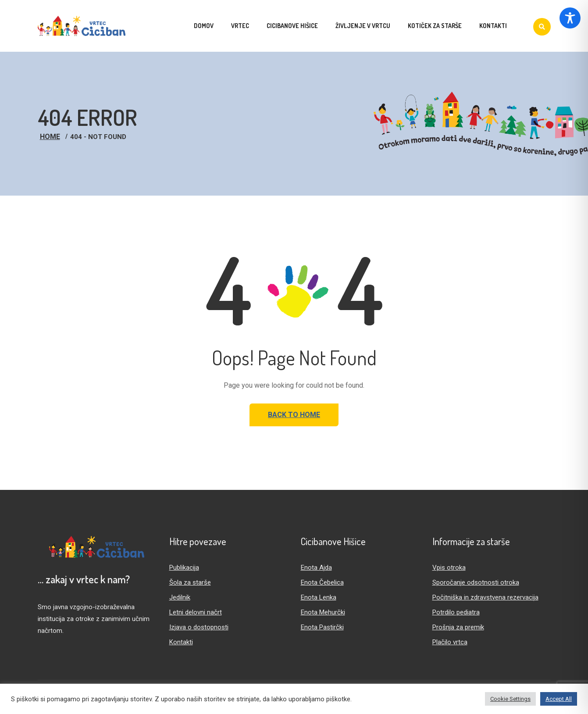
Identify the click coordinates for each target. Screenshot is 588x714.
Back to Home (294, 415)
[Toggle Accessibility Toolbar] (570, 18)
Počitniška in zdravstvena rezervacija (485, 597)
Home (50, 137)
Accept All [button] (559, 699)
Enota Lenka (319, 597)
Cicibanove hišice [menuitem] (292, 26)
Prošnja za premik (458, 627)
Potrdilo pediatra (456, 612)
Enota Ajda (316, 568)
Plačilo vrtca (450, 642)
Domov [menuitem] (204, 26)
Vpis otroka (449, 568)
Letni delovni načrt (196, 612)
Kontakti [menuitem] (493, 26)
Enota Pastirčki (322, 627)
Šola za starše (190, 582)
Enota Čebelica (322, 582)
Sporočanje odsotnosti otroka (476, 582)
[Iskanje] (542, 27)
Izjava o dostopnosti (199, 627)
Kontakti (181, 642)
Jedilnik (180, 597)
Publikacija (184, 568)
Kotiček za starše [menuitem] (435, 26)
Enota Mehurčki (323, 612)
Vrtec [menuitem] (240, 26)
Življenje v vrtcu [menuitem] (363, 26)
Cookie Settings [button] (510, 699)
